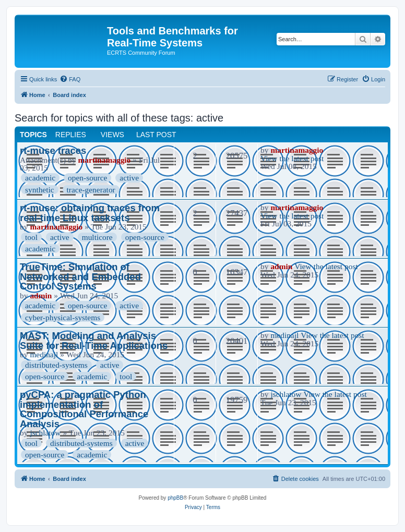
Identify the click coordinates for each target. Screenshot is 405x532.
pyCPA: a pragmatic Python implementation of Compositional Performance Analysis (84, 409)
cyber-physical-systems (63, 317)
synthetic (40, 190)
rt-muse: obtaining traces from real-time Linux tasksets (90, 213)
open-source (87, 178)
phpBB (175, 498)
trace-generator (91, 190)
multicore (97, 237)
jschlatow (45, 433)
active (129, 178)
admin (41, 295)
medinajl (44, 354)
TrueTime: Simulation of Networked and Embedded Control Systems (80, 276)
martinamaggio (104, 160)
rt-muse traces (53, 150)
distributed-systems (56, 365)
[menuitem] (70, 79)
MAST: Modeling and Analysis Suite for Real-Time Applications (94, 340)
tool (31, 237)
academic (40, 178)
